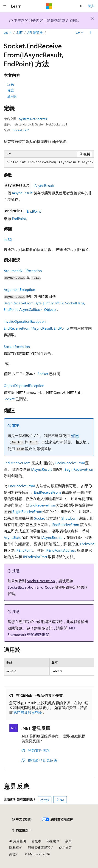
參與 (68, 841)
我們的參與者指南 (28, 712)
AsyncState (12, 537)
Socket (43, 374)
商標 (12, 854)
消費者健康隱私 (39, 847)
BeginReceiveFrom (70, 463)
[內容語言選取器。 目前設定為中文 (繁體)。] (22, 819)
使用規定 (65, 847)
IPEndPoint (24, 550)
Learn (8, 32)
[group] (49, 163)
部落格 (51, 841)
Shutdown (69, 518)
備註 (11, 90)
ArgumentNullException (23, 271)
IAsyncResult (44, 185)
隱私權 (14, 847)
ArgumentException (19, 289)
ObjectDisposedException (24, 385)
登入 (91, 6)
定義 (11, 84)
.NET (19, 32)
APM (75, 435)
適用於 (12, 96)
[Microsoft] (49, 6)
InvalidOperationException (25, 321)
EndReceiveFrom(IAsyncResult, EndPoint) (36, 328)
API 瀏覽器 (35, 32)
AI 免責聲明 (18, 841)
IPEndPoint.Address (61, 550)
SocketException (17, 346)
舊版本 (36, 841)
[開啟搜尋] (81, 6)
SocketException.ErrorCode (31, 587)
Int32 (8, 239)
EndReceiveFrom (17, 463)
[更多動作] (90, 33)
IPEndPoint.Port (35, 557)
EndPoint (34, 211)
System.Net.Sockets (33, 119)
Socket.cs (19, 130)
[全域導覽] (5, 6)
